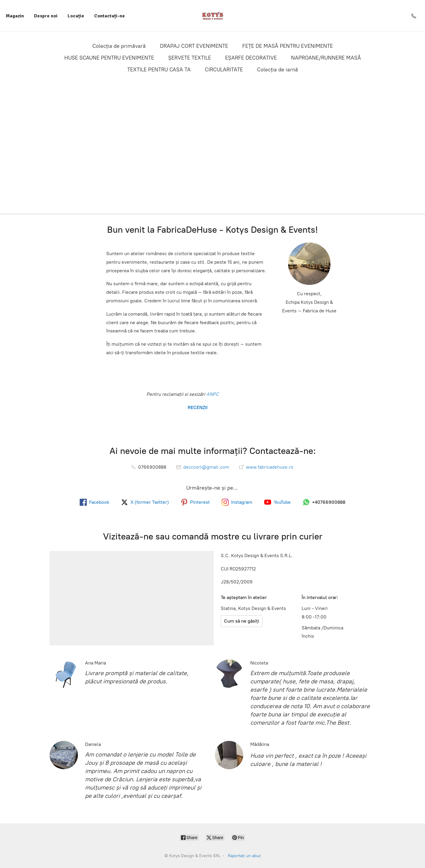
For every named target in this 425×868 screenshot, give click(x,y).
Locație (76, 16)
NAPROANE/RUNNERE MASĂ (326, 58)
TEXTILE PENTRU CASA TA (159, 70)
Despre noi (46, 16)
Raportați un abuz (244, 856)
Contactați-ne (109, 16)
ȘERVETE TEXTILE (190, 58)
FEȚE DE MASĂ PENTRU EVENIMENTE (288, 46)
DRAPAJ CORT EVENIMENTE (194, 46)
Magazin (15, 16)
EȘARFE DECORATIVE (251, 58)
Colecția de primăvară (119, 46)
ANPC (212, 394)
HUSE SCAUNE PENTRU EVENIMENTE (109, 58)
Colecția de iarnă (278, 70)
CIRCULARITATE (224, 70)
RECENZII (197, 407)
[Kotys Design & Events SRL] (213, 16)
